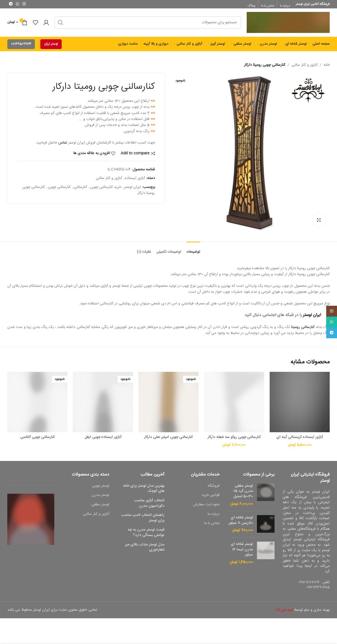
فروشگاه (214, 486)
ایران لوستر (133, 187)
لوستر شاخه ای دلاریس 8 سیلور (241, 520)
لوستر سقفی (100, 505)
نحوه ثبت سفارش (206, 505)
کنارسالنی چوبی (59, 187)
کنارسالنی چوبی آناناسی (37, 437)
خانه (327, 65)
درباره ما (214, 514)
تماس (63, 143)
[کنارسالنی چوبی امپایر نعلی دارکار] (168, 402)
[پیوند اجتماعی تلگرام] (11, 4)
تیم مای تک (284, 610)
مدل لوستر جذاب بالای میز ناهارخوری (145, 547)
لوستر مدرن (100, 495)
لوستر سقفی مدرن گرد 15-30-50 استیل (243, 491)
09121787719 (309, 582)
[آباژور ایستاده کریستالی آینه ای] (300, 402)
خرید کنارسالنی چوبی (106, 187)
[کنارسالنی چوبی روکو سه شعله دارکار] (234, 402)
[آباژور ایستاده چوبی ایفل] (103, 402)
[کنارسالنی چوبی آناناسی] (37, 402)
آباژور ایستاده (135, 178)
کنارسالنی (80, 187)
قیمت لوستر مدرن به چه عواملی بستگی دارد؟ (146, 533)
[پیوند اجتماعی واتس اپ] (18, 4)
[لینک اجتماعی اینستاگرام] (24, 4)
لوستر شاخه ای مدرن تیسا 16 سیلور (242, 550)
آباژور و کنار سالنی (304, 65)
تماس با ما (212, 523)
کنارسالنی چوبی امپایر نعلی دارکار (168, 437)
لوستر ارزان (51, 44)
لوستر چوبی (101, 486)
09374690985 (318, 587)
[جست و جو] (148, 22)
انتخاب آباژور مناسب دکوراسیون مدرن (149, 503)
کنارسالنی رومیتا (303, 327)
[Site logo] (288, 23)
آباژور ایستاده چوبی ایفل (103, 437)
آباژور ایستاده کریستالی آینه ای (300, 437)
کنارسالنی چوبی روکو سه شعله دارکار (234, 437)
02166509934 (21, 44)
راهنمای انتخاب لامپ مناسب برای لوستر (143, 518)
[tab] (193, 249)
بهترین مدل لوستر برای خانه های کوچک (144, 489)
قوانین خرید (211, 495)
